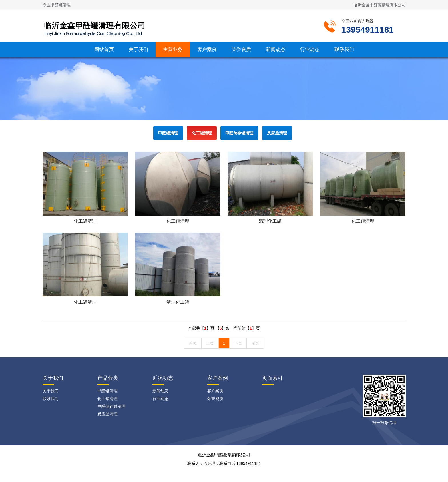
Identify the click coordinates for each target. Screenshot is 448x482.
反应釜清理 (277, 133)
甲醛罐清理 (168, 133)
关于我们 (138, 50)
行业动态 (310, 50)
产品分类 (108, 378)
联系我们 (344, 50)
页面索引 (272, 378)
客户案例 (207, 50)
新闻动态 (276, 50)
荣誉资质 (241, 50)
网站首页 (104, 50)
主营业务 (173, 50)
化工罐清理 (202, 133)
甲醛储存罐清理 (239, 133)
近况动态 (163, 378)
